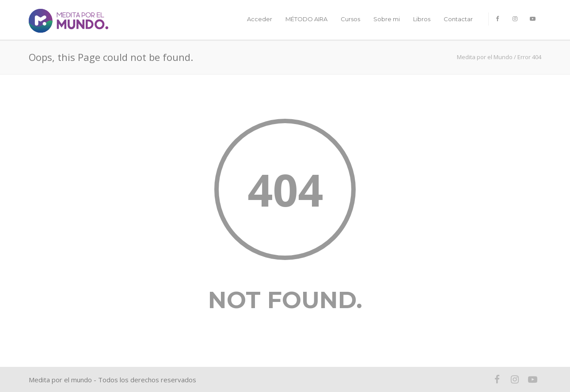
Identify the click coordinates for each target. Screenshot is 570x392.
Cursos (350, 19)
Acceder (260, 19)
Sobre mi (387, 19)
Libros (422, 19)
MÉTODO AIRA (306, 19)
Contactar (458, 19)
